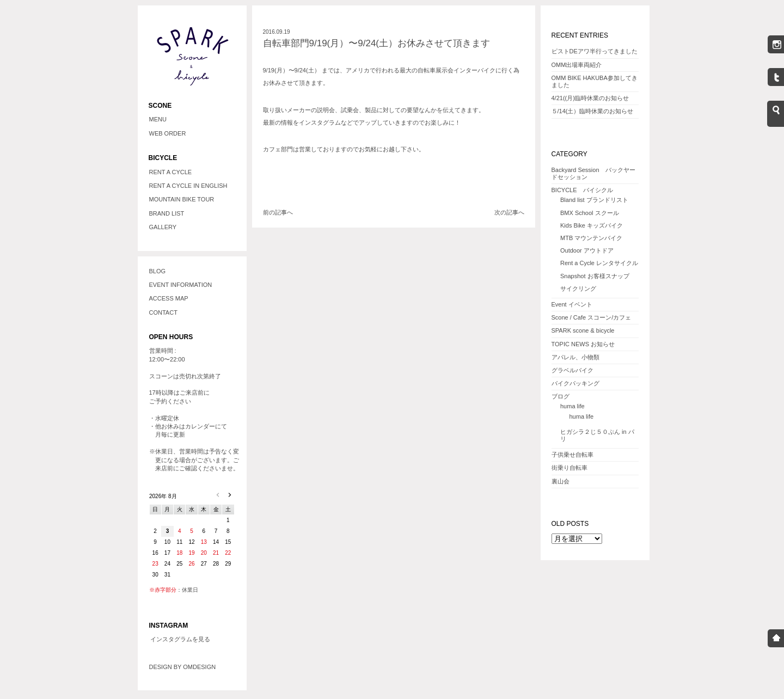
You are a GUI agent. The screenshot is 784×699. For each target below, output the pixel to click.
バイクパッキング (575, 383)
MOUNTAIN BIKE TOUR (182, 199)
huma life (572, 406)
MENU (158, 119)
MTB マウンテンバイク (591, 238)
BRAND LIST (167, 213)
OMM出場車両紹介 (577, 65)
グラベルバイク (572, 370)
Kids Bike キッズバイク (592, 225)
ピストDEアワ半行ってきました (595, 51)
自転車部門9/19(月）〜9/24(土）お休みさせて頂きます (377, 43)
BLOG (158, 271)
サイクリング (578, 289)
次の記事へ (509, 212)
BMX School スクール (590, 213)
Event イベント (572, 304)
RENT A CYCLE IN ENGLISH (188, 186)
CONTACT (163, 312)
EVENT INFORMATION (181, 285)
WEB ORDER (168, 133)
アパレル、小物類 (575, 357)
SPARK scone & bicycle (583, 330)
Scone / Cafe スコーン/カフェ (592, 317)
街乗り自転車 (569, 468)
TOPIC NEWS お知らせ (583, 344)
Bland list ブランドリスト (594, 200)
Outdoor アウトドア (587, 250)
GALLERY (163, 227)
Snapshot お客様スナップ (595, 276)
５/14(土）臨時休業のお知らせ (593, 111)
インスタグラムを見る (180, 639)
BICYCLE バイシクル (582, 190)
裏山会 (561, 481)
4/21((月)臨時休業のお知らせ (590, 98)
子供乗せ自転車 (572, 455)
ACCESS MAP (169, 298)
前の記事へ (278, 212)
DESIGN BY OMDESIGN (183, 667)
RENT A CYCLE (171, 172)
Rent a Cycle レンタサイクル (599, 263)
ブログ (561, 396)
